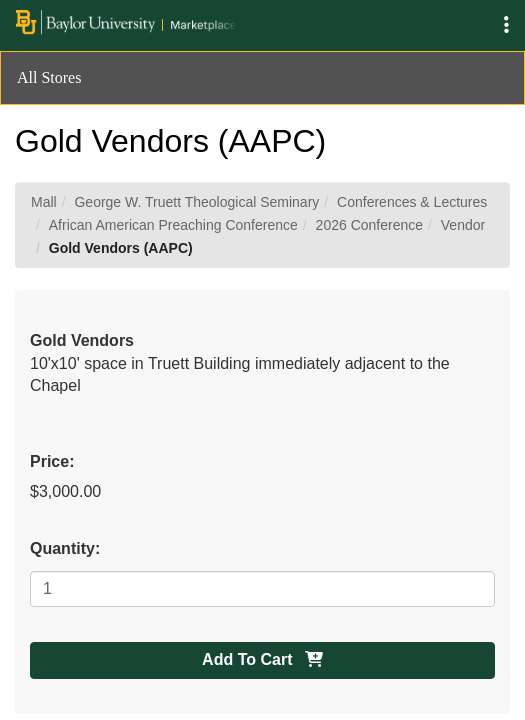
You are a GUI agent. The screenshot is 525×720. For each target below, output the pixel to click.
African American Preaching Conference (173, 225)
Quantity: (65, 548)
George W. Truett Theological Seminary (196, 202)
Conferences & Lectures (412, 202)
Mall (44, 202)
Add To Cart (262, 659)
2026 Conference (369, 225)
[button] (506, 25)
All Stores (49, 77)
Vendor (463, 225)
